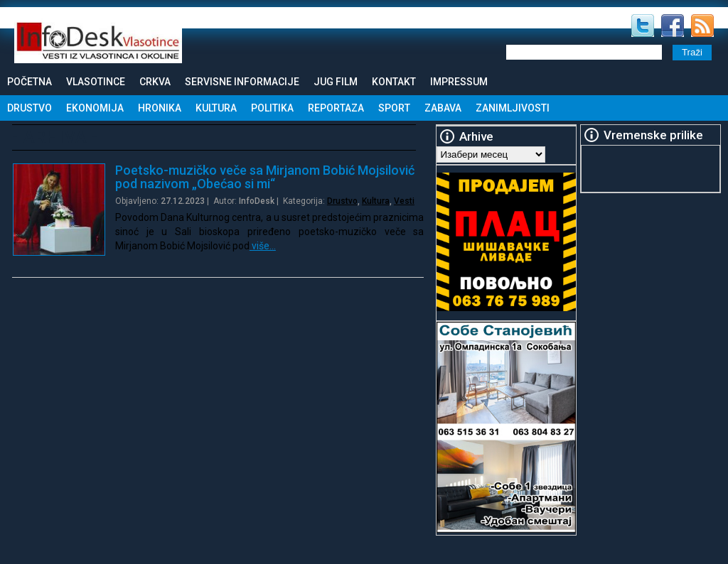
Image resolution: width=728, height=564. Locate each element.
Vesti (404, 201)
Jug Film (336, 82)
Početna (30, 82)
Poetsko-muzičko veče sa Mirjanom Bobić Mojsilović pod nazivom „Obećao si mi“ (265, 177)
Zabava (443, 108)
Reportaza (336, 108)
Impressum (459, 82)
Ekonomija (95, 108)
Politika (272, 108)
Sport (394, 108)
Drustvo (30, 108)
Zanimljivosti (513, 108)
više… (263, 246)
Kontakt (394, 82)
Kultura (216, 108)
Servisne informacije (242, 82)
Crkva (155, 82)
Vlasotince (96, 82)
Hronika (160, 108)
